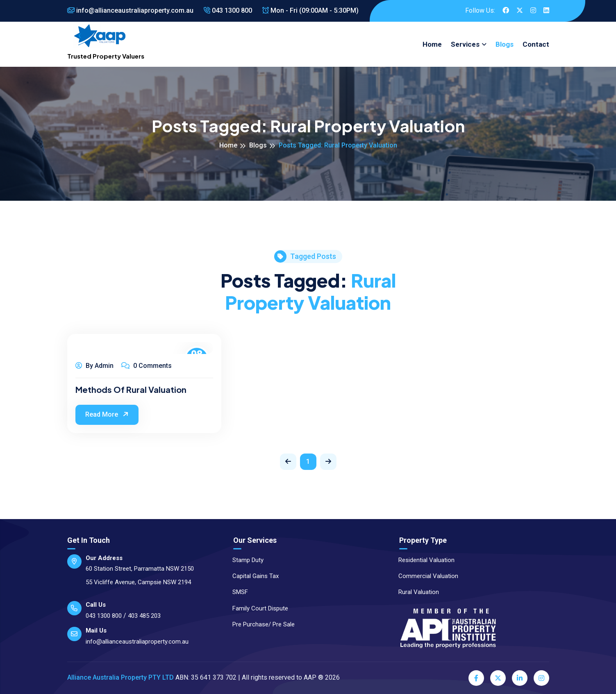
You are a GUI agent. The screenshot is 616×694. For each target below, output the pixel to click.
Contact (536, 44)
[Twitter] (498, 678)
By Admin (94, 366)
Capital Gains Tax (252, 576)
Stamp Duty (244, 560)
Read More (108, 414)
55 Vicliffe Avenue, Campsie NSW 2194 (138, 582)
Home (432, 44)
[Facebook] (476, 678)
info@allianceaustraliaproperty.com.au (130, 10)
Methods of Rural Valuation (131, 390)
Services (465, 44)
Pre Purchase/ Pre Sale (260, 624)
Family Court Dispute (257, 608)
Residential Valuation (423, 560)
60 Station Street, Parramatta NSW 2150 (140, 569)
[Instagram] (541, 678)
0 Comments (147, 366)
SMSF (236, 592)
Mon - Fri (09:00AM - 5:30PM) (310, 10)
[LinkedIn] (520, 678)
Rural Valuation (415, 592)
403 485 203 (144, 616)
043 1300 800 (228, 10)
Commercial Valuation (425, 576)
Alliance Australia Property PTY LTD (120, 677)
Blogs (505, 44)
